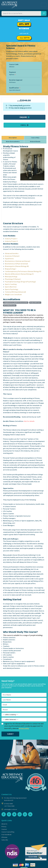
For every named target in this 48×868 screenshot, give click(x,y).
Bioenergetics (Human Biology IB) (17, 266)
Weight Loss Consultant (13, 295)
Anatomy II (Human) (12, 256)
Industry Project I (11, 239)
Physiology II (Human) (13, 279)
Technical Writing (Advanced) (15, 292)
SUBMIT (10, 734)
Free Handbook (6, 835)
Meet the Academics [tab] (13, 142)
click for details (29, 421)
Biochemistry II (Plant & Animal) (16, 264)
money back (18, 105)
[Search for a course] (21, 13)
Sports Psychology (12, 289)
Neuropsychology (11, 277)
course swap (19, 108)
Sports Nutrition (11, 287)
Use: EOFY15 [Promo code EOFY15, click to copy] (25, 38)
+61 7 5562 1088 (9, 806)
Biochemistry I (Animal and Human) (18, 261)
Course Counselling (8, 832)
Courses (4, 829)
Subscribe (5, 840)
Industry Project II (11, 241)
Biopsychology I (11, 269)
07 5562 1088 (8, 804)
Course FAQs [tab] (35, 138)
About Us (4, 824)
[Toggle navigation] (44, 5)
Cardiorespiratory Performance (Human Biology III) (23, 271)
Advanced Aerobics (12, 254)
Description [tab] (13, 138)
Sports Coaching (11, 284)
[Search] (44, 13)
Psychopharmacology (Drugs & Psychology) (20, 282)
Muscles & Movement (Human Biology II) (19, 274)
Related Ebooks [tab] (35, 142)
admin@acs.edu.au (10, 809)
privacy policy (24, 728)
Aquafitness (9, 259)
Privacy (4, 827)
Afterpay (4, 837)
